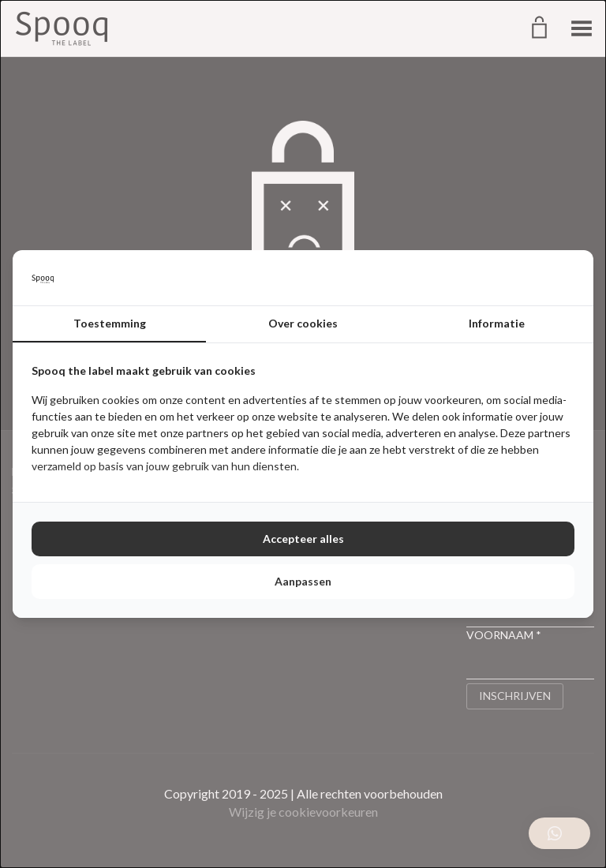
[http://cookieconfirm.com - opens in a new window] (570, 278)
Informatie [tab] (497, 323)
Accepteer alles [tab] (303, 539)
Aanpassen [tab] (303, 581)
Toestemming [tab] (110, 323)
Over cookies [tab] (303, 323)
